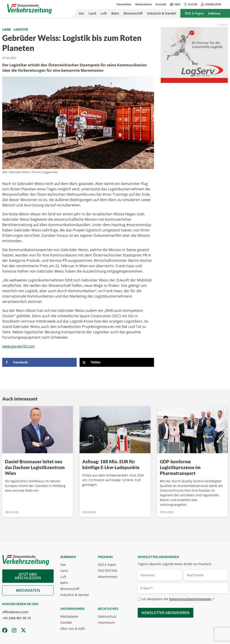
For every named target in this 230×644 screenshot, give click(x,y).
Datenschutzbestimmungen (190, 599)
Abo (177, 4)
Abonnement (108, 577)
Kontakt (161, 4)
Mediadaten (144, 4)
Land (92, 13)
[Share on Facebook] (39, 362)
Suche (191, 4)
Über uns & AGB (72, 628)
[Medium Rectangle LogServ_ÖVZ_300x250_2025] (194, 55)
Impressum (106, 622)
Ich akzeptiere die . (178, 599)
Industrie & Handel (161, 13)
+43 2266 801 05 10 (17, 618)
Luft (104, 13)
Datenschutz (107, 616)
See (81, 13)
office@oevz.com (15, 612)
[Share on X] (117, 362)
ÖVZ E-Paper (194, 13)
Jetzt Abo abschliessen (28, 576)
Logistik (21, 29)
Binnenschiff (133, 13)
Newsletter (124, 4)
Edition (214, 13)
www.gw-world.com (19, 346)
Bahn (115, 13)
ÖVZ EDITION (108, 571)
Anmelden (211, 4)
